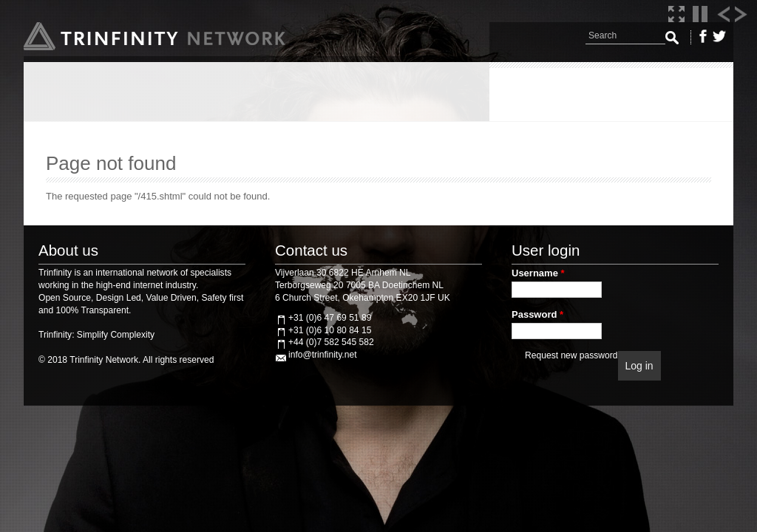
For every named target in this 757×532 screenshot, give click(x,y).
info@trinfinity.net (322, 355)
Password (537, 314)
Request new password (571, 355)
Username (538, 273)
